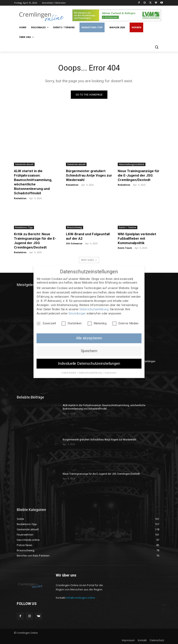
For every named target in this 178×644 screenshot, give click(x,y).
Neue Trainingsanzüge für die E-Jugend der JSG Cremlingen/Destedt (139, 175)
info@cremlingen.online (81, 598)
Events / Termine (128, 227)
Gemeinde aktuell (24, 164)
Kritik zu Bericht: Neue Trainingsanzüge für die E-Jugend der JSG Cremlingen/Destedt (35, 241)
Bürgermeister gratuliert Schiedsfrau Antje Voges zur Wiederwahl (89, 175)
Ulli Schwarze (74, 243)
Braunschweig (75, 227)
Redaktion (20, 198)
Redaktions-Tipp (24, 227)
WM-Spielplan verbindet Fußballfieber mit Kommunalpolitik (137, 238)
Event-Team (125, 248)
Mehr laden (89, 260)
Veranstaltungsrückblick (132, 164)
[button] (156, 47)
